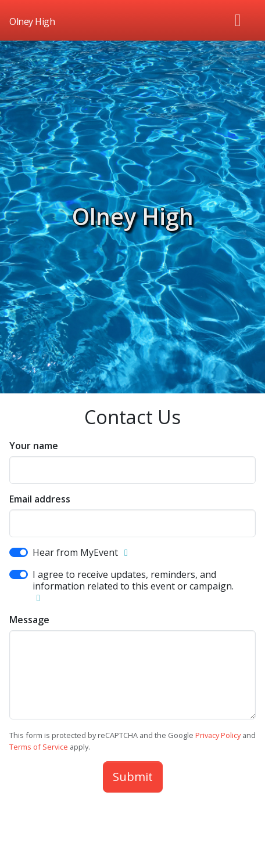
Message (29, 620)
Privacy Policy (218, 735)
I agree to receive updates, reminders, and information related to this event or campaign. (133, 580)
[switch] (19, 552)
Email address (40, 499)
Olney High (133, 216)
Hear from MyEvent (75, 552)
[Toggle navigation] (238, 20)
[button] (126, 553)
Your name (34, 446)
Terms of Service (39, 747)
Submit (133, 777)
